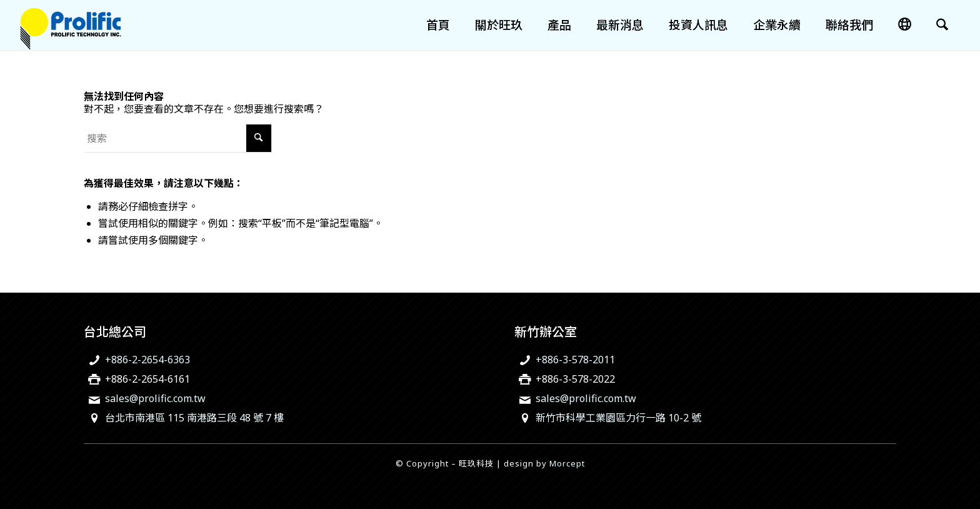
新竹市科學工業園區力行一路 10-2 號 (618, 418)
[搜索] (942, 25)
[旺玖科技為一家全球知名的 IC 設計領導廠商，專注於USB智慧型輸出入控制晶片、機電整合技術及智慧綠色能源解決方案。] (70, 25)
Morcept (567, 463)
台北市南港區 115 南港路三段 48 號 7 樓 (194, 418)
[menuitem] (438, 25)
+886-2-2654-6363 (147, 360)
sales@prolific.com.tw (155, 398)
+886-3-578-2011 (575, 360)
